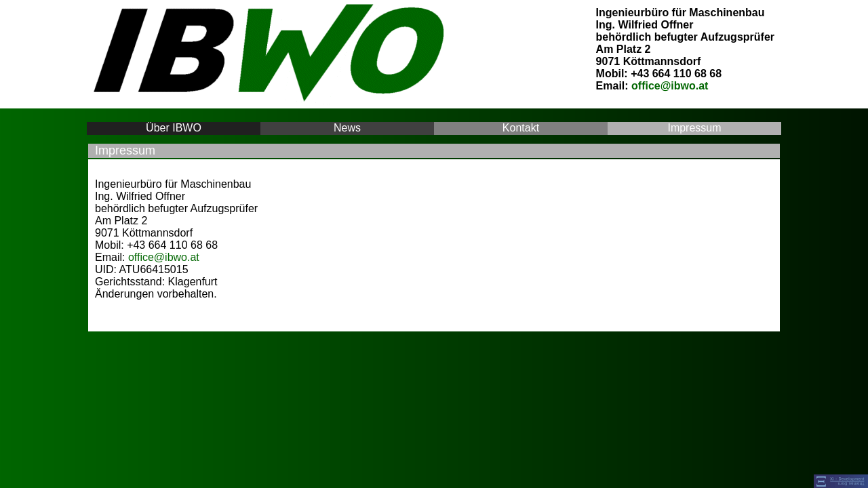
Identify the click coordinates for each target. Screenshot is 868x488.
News (348, 128)
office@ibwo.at (670, 86)
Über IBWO (174, 128)
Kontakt (520, 128)
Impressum (694, 128)
